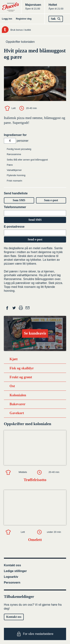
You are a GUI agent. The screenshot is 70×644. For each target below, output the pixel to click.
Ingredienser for (15, 135)
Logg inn (7, 19)
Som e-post (51, 200)
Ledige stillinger (15, 571)
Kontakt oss (13, 565)
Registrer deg (24, 19)
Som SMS (19, 200)
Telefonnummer (15, 207)
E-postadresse (14, 227)
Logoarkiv (11, 577)
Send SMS (35, 220)
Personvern (12, 583)
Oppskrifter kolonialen (20, 42)
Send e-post (35, 239)
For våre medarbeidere (35, 634)
